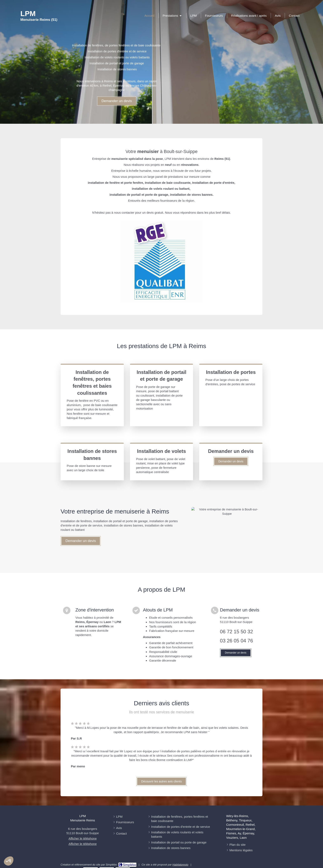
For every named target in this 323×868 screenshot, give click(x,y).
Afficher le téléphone (83, 838)
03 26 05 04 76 (236, 641)
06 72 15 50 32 (236, 632)
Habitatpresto (180, 865)
